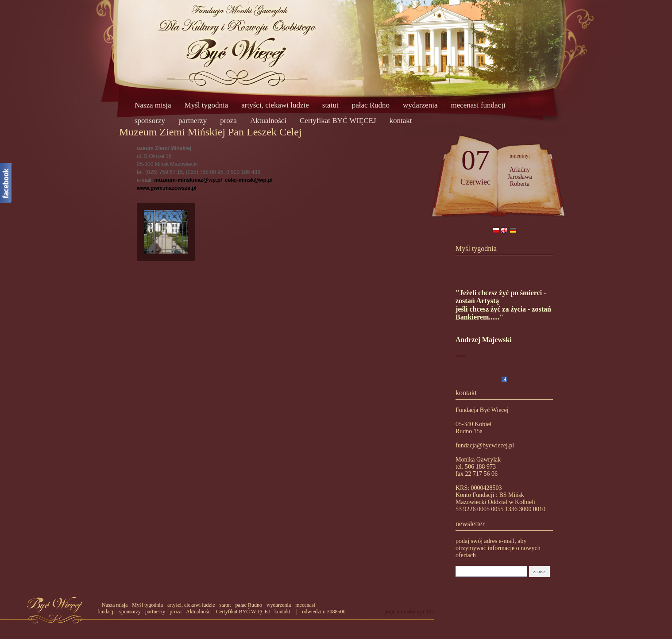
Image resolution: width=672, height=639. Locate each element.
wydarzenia (420, 105)
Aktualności (268, 121)
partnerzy (193, 121)
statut (330, 105)
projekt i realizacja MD (409, 612)
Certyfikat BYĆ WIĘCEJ (338, 121)
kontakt (401, 121)
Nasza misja (153, 105)
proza (228, 121)
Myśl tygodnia (207, 105)
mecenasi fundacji (478, 105)
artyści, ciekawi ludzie (275, 105)
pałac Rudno (371, 105)
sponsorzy (150, 121)
